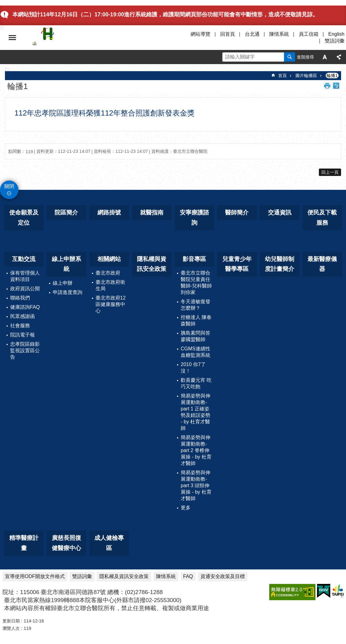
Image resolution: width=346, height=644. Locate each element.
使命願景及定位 (24, 218)
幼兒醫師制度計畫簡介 (280, 264)
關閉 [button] (9, 186)
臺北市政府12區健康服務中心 (111, 304)
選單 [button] (12, 38)
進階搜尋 (305, 57)
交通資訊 (280, 212)
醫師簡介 (237, 212)
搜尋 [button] (290, 57)
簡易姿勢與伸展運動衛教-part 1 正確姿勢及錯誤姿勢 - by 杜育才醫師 (196, 412)
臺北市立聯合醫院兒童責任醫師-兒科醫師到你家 (196, 283)
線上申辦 (63, 283)
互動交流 (24, 259)
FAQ (188, 576)
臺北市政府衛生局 (110, 285)
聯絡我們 (20, 298)
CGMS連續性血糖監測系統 (196, 352)
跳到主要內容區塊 (3, 3)
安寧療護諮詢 (194, 218)
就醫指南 (152, 212)
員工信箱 (309, 34)
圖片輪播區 (306, 75)
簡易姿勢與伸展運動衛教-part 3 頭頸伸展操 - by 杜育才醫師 (196, 485)
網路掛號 (109, 212)
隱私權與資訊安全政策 (152, 264)
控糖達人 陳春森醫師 (196, 320)
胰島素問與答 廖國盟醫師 (196, 336)
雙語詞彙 (335, 41)
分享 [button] (339, 57)
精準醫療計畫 (24, 543)
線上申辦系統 (66, 264)
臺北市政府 (108, 273)
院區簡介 (66, 212)
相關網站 (109, 259)
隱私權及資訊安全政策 (124, 576)
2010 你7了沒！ (193, 368)
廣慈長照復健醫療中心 (66, 543)
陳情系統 (279, 34)
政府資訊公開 (25, 289)
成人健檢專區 (109, 543)
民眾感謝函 (23, 316)
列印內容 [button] (327, 86)
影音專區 (194, 259)
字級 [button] (325, 57)
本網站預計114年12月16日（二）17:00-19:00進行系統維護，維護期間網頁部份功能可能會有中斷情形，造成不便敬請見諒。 (165, 14)
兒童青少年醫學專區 (237, 264)
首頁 (282, 75)
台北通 (252, 34)
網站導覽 (200, 34)
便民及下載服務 (322, 218)
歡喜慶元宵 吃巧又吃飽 (196, 383)
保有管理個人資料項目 (25, 276)
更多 (186, 508)
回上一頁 (330, 172)
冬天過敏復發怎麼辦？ (196, 305)
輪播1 (332, 75)
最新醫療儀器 (322, 264)
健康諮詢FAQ (25, 307)
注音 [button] (336, 86)
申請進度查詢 (68, 292)
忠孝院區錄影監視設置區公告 (25, 351)
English (336, 34)
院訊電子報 (23, 335)
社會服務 (20, 326)
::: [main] (7, 69)
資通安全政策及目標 (223, 576)
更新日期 (11, 621)
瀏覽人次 (11, 628)
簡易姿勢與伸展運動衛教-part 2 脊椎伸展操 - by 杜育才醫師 (196, 450)
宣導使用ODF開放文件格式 (35, 576)
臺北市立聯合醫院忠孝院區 (86, 38)
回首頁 (228, 34)
